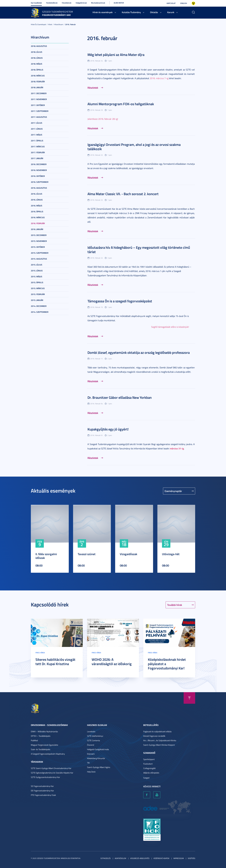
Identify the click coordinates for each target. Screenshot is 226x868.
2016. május (37, 206)
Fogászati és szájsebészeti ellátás (157, 731)
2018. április (37, 70)
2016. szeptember (40, 182)
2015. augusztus (39, 259)
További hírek (175, 605)
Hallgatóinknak (81, 3)
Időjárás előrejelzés (151, 773)
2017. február (38, 152)
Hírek (50, 24)
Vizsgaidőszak (128, 554)
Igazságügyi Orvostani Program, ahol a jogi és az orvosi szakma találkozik (134, 147)
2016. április (37, 211)
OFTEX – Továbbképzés (41, 736)
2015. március (38, 288)
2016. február (70, 24)
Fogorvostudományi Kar (56, 15)
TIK (88, 763)
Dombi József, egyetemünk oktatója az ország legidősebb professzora (139, 353)
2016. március (38, 217)
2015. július (37, 265)
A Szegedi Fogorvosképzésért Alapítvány (48, 754)
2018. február (38, 81)
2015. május (37, 276)
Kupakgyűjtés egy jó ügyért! (108, 429)
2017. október (38, 105)
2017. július (37, 123)
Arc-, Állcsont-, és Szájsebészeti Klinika (160, 740)
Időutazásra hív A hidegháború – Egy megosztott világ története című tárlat (139, 250)
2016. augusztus (39, 188)
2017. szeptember (40, 111)
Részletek (93, 88)
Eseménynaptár (173, 491)
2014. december (39, 306)
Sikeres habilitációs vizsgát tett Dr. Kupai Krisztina (55, 662)
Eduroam (91, 754)
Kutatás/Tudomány (131, 12)
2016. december (39, 164)
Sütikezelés (106, 858)
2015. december (39, 235)
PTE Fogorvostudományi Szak (43, 795)
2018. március (38, 76)
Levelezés (91, 731)
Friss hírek (40, 653)
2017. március (38, 146)
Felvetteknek (67, 3)
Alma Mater (119, 3)
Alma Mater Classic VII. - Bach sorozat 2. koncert (123, 194)
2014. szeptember (40, 312)
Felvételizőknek (52, 3)
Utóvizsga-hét (171, 554)
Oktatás (154, 12)
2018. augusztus (39, 46)
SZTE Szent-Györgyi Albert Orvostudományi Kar (51, 768)
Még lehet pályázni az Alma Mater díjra (116, 55)
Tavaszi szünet (87, 554)
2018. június (37, 58)
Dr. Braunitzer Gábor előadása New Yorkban (120, 397)
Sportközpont (149, 759)
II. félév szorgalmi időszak (46, 556)
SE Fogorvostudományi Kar (42, 786)
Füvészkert (148, 764)
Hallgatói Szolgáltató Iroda (98, 749)
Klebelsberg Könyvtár (96, 758)
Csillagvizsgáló (149, 768)
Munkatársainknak (98, 3)
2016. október (38, 176)
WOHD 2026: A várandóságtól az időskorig (112, 662)
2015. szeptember (40, 253)
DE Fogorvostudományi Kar (42, 791)
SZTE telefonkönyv (95, 736)
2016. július (37, 194)
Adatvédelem (120, 858)
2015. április (37, 282)
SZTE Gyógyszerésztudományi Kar (45, 777)
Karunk (171, 12)
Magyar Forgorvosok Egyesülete (44, 745)
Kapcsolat (171, 3)
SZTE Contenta (93, 740)
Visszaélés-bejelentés (140, 858)
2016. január (37, 229)
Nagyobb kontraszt (193, 3)
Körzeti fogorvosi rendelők (154, 736)
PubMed (34, 740)
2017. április (37, 141)
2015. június (37, 271)
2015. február (38, 294)
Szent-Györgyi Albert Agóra (99, 767)
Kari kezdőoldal (36, 3)
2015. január (37, 300)
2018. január (37, 87)
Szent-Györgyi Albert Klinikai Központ (159, 745)
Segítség (191, 858)
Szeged (146, 778)
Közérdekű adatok (161, 858)
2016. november (39, 170)
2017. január (37, 158)
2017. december (39, 93)
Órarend (91, 745)
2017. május (37, 135)
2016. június (37, 200)
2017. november (39, 99)
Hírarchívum (59, 24)
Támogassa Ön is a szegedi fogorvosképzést (120, 301)
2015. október (38, 247)
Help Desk (91, 772)
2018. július (37, 52)
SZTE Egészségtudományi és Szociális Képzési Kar (52, 773)
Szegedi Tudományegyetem (57, 12)
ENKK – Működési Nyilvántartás (44, 731)
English (184, 3)
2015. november (39, 241)
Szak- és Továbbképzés (41, 749)
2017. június (37, 129)
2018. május (37, 64)
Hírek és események (103, 12)
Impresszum (179, 858)
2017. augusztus (39, 117)
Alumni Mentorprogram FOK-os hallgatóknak (121, 104)
